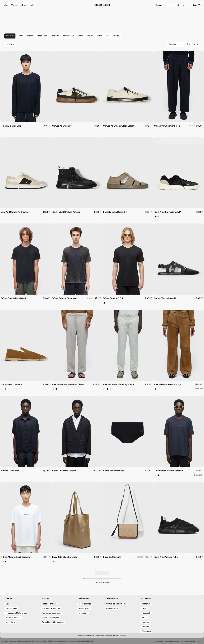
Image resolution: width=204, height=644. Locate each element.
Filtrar (10, 44)
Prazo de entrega (49, 604)
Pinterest (146, 627)
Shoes (24, 5)
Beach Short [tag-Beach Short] (42, 36)
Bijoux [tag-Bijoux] (81, 36)
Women (14, 5)
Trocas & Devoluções (51, 609)
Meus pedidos (85, 604)
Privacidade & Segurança (53, 622)
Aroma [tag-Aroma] (30, 36)
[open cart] (197, 5)
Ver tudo (10, 36)
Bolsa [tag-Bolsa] (117, 36)
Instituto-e (10, 622)
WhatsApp (146, 631)
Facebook (146, 613)
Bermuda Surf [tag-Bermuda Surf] (68, 36)
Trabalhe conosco (13, 618)
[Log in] (184, 5)
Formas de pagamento (52, 613)
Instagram (146, 604)
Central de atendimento (116, 604)
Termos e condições (51, 618)
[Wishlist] (189, 5)
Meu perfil (83, 613)
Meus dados (84, 609)
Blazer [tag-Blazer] (99, 36)
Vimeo (144, 618)
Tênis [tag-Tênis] (21, 36)
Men (6, 5)
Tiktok (144, 609)
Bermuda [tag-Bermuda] (55, 36)
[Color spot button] (155, 217)
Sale (32, 5)
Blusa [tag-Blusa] (108, 36)
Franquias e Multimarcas (16, 613)
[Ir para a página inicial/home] (102, 5)
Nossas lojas (11, 609)
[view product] (25, 87)
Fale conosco (112, 609)
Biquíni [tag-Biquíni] (90, 36)
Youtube (145, 622)
